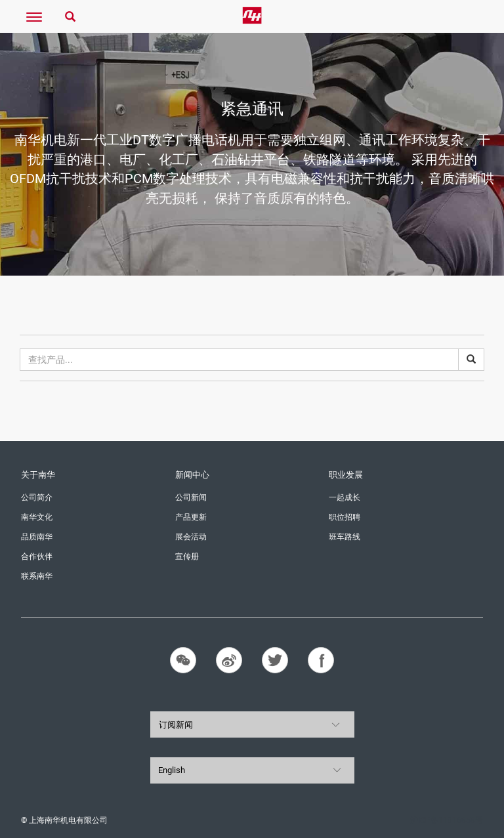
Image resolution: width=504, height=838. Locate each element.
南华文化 (37, 517)
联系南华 (37, 576)
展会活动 (191, 537)
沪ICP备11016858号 (447, 820)
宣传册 (187, 556)
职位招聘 (345, 517)
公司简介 (37, 497)
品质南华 (37, 537)
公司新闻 (191, 497)
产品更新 (191, 517)
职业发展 (346, 475)
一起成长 (345, 497)
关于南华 (38, 475)
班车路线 (345, 537)
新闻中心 (192, 475)
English (172, 770)
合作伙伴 (37, 556)
